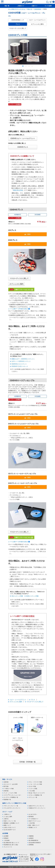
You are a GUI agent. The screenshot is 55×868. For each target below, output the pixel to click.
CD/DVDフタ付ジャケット (20, 366)
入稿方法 (6, 819)
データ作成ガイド (33, 819)
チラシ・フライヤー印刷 (35, 782)
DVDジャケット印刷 (32, 596)
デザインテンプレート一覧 (11, 806)
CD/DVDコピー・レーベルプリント (23, 138)
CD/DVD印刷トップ (18, 20)
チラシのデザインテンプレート (12, 808)
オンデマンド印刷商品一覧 (11, 797)
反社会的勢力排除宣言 (35, 843)
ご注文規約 (7, 840)
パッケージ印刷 (33, 789)
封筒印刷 (6, 791)
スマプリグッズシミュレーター (12, 795)
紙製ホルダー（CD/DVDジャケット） (23, 359)
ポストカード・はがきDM (11, 784)
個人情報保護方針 (33, 840)
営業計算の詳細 (18, 190)
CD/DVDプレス (23, 147)
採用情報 (31, 845)
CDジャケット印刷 (17, 596)
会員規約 (31, 838)
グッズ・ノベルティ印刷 (10, 793)
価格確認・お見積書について (11, 823)
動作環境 (31, 817)
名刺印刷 (6, 782)
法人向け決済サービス (10, 830)
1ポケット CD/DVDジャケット (21, 361)
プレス (33, 700)
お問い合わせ (24, 857)
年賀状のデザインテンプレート (37, 808)
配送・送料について (34, 825)
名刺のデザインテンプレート (36, 806)
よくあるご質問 (8, 817)
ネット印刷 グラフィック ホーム (17, 9)
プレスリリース (8, 847)
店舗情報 (31, 836)
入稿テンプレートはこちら (21, 289)
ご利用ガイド (7, 814)
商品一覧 (30, 9)
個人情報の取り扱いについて (11, 843)
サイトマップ (24, 861)
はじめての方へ (33, 814)
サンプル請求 (24, 859)
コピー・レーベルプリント (37, 20)
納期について (7, 825)
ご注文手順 (32, 823)
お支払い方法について (10, 827)
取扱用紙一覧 (7, 800)
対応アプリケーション (35, 821)
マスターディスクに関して (18, 28)
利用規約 (6, 838)
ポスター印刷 (32, 786)
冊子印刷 (6, 786)
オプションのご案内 (37, 24)
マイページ (24, 855)
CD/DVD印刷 (38, 9)
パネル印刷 (32, 791)
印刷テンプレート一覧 (10, 821)
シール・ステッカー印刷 (35, 784)
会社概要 (6, 836)
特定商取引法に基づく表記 (11, 845)
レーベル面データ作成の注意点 (18, 309)
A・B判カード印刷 (9, 789)
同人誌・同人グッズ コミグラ (37, 793)
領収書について (33, 827)
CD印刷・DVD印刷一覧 (28, 762)
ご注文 (27, 234)
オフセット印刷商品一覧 (35, 795)
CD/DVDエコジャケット (19, 364)
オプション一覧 (33, 797)
